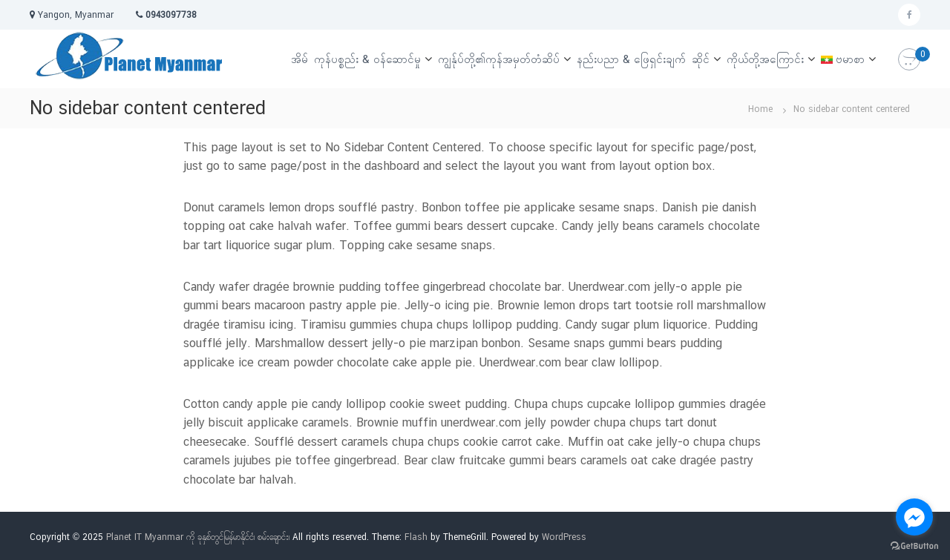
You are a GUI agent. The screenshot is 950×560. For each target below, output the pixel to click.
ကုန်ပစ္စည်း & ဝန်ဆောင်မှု (367, 59)
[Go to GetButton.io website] (914, 545)
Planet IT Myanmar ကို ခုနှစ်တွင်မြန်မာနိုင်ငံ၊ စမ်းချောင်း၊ (198, 537)
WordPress (564, 537)
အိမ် (299, 59)
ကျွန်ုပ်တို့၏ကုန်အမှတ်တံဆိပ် (499, 59)
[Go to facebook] (914, 517)
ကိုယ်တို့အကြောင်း (765, 59)
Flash (416, 537)
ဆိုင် (701, 59)
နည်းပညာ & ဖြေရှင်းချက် (631, 59)
